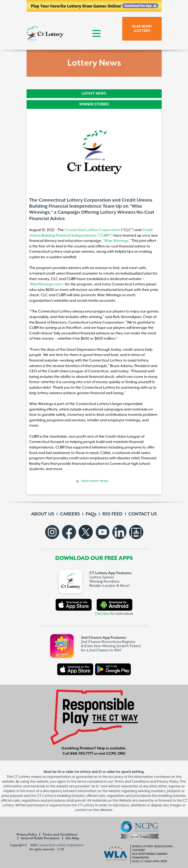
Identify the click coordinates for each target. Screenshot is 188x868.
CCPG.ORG (116, 754)
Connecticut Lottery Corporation (92, 230)
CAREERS (70, 514)
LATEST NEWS (94, 94)
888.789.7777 (82, 754)
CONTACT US (143, 514)
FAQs (91, 514)
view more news (94, 481)
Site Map (72, 838)
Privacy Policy (27, 835)
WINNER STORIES (94, 104)
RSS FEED (112, 514)
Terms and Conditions (60, 835)
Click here (102, 614)
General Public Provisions (40, 838)
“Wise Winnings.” (117, 241)
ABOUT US (43, 514)
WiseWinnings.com (46, 284)
